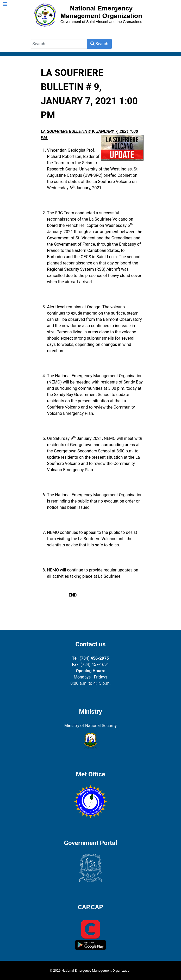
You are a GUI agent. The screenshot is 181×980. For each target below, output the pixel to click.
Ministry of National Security (90, 726)
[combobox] (59, 44)
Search (37, 36)
